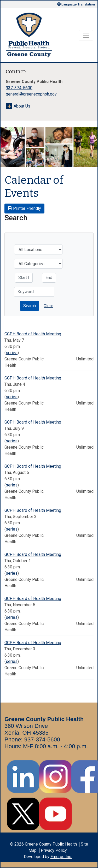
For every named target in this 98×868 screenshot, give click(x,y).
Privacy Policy (54, 850)
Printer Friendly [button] (24, 208)
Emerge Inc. (61, 857)
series (12, 353)
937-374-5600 (19, 88)
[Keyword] (34, 292)
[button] (30, 306)
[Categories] (38, 264)
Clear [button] (48, 306)
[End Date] (49, 278)
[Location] (38, 249)
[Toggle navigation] (86, 35)
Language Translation (76, 4)
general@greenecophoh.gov (31, 94)
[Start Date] (24, 278)
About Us (22, 106)
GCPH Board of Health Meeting (33, 334)
